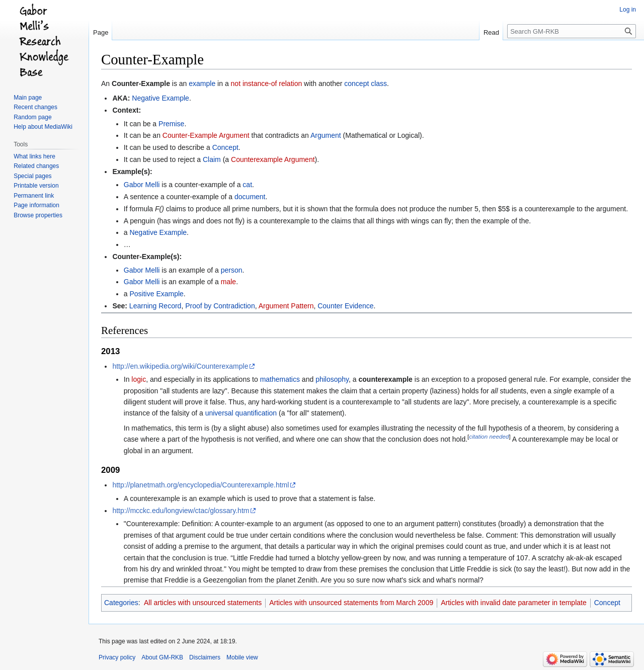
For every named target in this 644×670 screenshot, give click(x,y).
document (250, 197)
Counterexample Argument (273, 159)
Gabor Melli (142, 185)
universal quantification (241, 413)
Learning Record (155, 306)
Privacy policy (117, 657)
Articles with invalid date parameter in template (513, 603)
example (202, 83)
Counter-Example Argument (206, 135)
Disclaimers (205, 657)
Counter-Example (141, 83)
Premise (171, 124)
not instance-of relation (267, 83)
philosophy (332, 379)
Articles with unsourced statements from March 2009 (351, 603)
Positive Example (156, 294)
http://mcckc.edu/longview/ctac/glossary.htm (181, 511)
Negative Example (160, 98)
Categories (121, 603)
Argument (326, 135)
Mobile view (242, 657)
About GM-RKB (162, 657)
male (228, 282)
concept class (366, 83)
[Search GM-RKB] (572, 31)
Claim (212, 159)
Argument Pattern (286, 306)
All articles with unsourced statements (203, 603)
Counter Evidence (345, 306)
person (232, 270)
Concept (225, 147)
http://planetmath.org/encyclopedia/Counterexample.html (200, 485)
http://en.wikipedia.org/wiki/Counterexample (180, 366)
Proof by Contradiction (220, 306)
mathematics (280, 379)
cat (247, 185)
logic (139, 379)
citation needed (489, 437)
